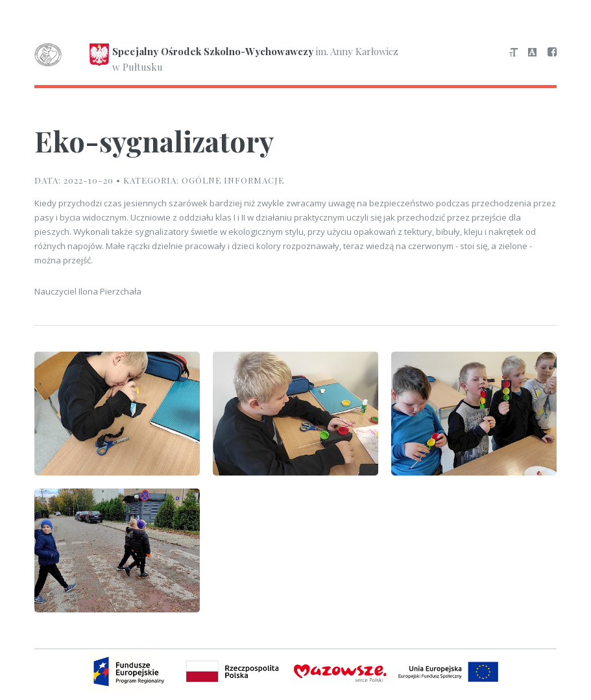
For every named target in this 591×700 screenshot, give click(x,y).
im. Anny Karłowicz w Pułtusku (216, 59)
